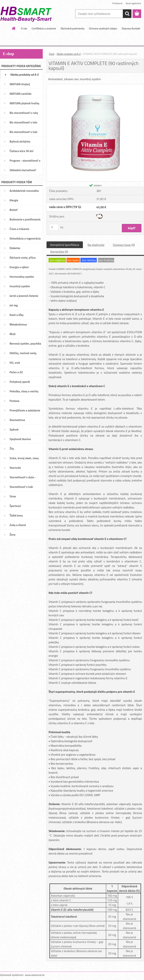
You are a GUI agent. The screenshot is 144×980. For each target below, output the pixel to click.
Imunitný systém (20, 286)
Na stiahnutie (96, 245)
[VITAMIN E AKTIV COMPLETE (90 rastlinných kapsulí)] (95, 86)
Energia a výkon (19, 267)
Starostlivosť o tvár (21, 487)
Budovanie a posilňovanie (25, 219)
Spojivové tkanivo (20, 439)
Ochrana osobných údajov (103, 28)
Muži (13, 334)
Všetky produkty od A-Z (25, 75)
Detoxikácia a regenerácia (25, 238)
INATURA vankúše (20, 94)
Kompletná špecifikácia (65, 245)
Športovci (15, 506)
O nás (24, 28)
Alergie (14, 200)
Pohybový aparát (20, 382)
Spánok (14, 430)
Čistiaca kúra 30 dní (21, 151)
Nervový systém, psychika (25, 344)
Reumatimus (17, 420)
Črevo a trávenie (19, 229)
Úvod (52, 54)
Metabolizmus (18, 324)
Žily (12, 449)
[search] (127, 14)
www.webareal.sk (35, 975)
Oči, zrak (15, 363)
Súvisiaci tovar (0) (124, 245)
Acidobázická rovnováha (24, 191)
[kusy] (54, 227)
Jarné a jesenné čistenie (24, 296)
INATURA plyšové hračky (24, 103)
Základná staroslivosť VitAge (23, 171)
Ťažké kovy (16, 515)
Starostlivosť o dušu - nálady (23, 478)
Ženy (12, 535)
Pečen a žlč (16, 372)
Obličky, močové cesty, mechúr (23, 354)
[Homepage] (14, 28)
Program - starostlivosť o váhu (25, 162)
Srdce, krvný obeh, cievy (24, 458)
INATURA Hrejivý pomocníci (20, 85)
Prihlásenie (117, 3)
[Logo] (26, 14)
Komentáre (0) (59, 252)
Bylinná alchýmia (20, 141)
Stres (13, 496)
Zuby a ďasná (18, 525)
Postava (14, 401)
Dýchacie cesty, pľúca (23, 258)
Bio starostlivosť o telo (23, 122)
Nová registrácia (133, 3)
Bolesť (14, 210)
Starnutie (15, 468)
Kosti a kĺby (17, 315)
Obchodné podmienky (73, 28)
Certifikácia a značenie (44, 28)
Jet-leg (14, 305)
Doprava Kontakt (131, 28)
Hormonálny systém (22, 277)
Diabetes (15, 248)
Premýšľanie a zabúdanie (25, 410)
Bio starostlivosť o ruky (24, 113)
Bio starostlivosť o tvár (24, 132)
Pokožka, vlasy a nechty (24, 391)
